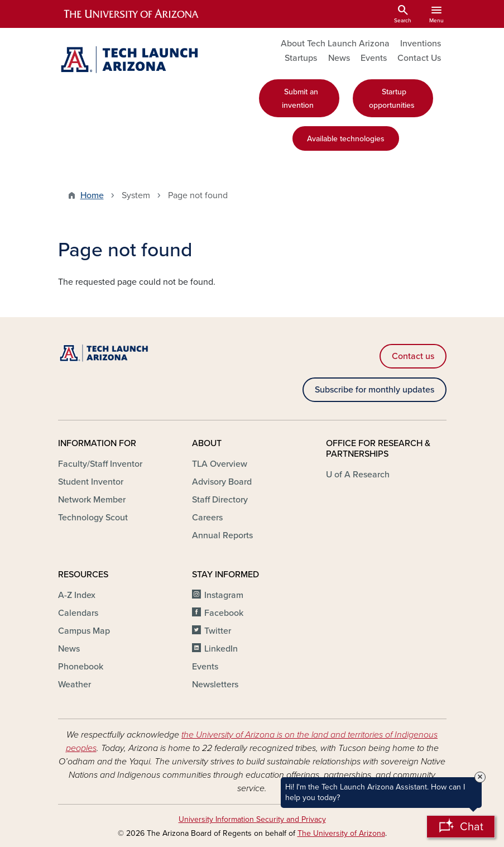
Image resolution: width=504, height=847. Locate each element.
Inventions (421, 44)
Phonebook (81, 667)
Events (374, 58)
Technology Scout (93, 518)
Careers (207, 518)
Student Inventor (91, 482)
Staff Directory (220, 500)
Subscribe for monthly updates (375, 390)
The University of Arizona (341, 833)
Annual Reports (222, 535)
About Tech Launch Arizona (335, 44)
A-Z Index (77, 595)
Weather (75, 685)
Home (92, 195)
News (339, 58)
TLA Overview (220, 464)
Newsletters (215, 685)
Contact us (413, 356)
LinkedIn (221, 649)
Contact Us (419, 58)
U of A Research (358, 475)
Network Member (92, 500)
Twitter (218, 631)
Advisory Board (222, 482)
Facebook (224, 613)
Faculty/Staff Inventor (100, 464)
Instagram (224, 595)
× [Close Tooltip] (480, 777)
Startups (301, 58)
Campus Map (84, 631)
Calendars (78, 613)
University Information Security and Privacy (252, 819)
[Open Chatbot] (461, 827)
